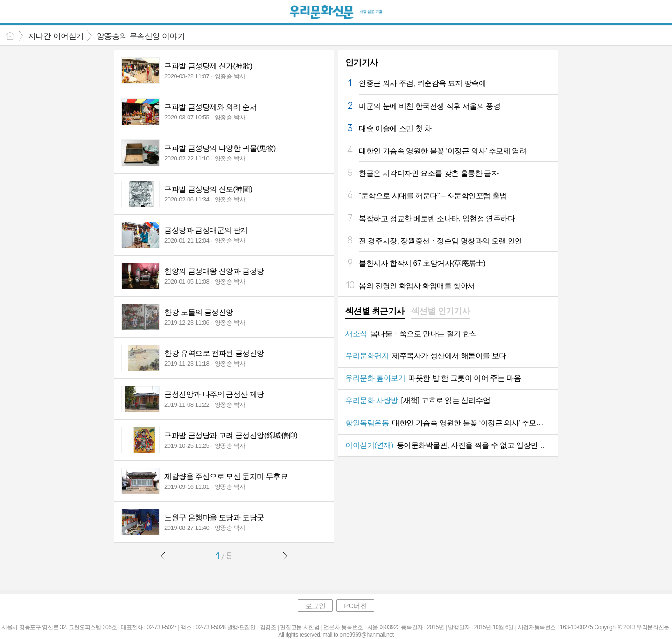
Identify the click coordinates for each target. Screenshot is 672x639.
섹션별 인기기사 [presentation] (441, 311)
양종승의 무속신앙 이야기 (141, 36)
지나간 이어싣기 (56, 36)
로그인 (315, 606)
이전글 (163, 556)
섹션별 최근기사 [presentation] (375, 311)
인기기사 (362, 63)
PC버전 (355, 606)
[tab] (375, 312)
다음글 (285, 556)
